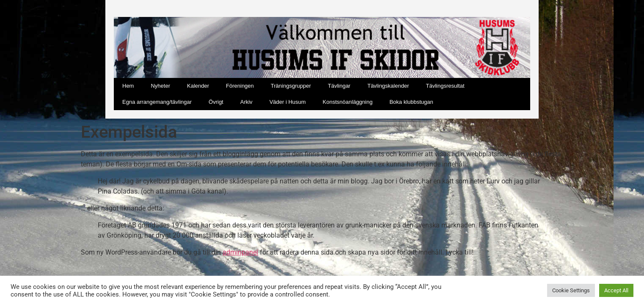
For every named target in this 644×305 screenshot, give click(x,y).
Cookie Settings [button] (571, 290)
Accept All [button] (616, 290)
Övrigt (216, 102)
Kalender (198, 86)
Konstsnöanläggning (348, 102)
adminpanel (240, 252)
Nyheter (160, 86)
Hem (128, 86)
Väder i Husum (288, 102)
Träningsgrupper (291, 86)
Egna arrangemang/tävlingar (157, 102)
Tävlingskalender (388, 86)
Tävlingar (339, 86)
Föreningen (240, 86)
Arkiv (246, 102)
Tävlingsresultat (445, 86)
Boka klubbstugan (411, 102)
